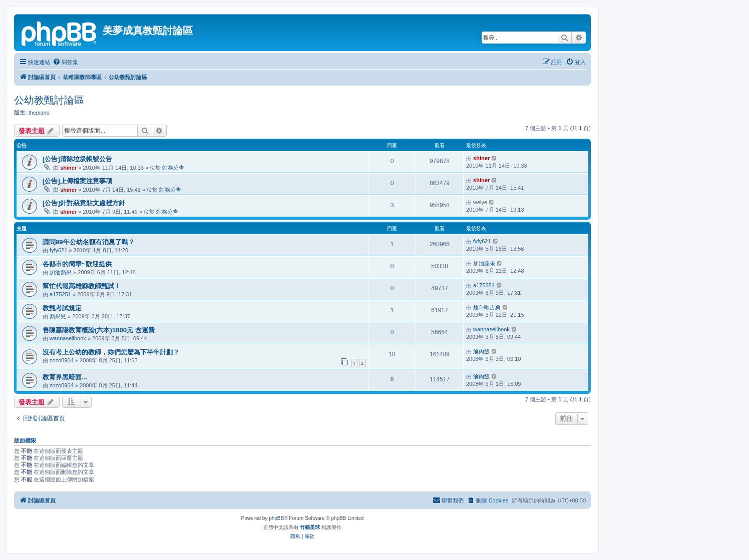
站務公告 (173, 168)
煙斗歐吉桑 (487, 307)
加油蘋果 (61, 272)
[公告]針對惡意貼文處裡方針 (84, 203)
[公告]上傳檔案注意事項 (77, 181)
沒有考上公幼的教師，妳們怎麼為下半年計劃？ (111, 352)
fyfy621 (58, 250)
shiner (68, 168)
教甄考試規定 (62, 308)
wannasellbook (68, 338)
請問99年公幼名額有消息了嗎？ (89, 242)
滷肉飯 (481, 351)
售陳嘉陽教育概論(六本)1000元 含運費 (99, 330)
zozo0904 (62, 360)
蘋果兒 (58, 316)
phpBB (276, 518)
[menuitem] (65, 62)
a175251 (60, 294)
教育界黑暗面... (65, 377)
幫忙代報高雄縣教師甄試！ (82, 286)
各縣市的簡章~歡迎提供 (77, 264)
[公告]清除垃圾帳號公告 (77, 159)
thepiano (39, 113)
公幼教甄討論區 (49, 100)
